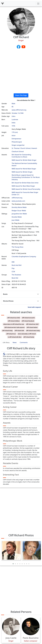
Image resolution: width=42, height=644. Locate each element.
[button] (13, 564)
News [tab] (15, 342)
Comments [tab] (24, 342)
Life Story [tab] (6, 342)
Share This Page (21, 95)
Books (5, 294)
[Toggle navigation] (38, 4)
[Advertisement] (21, 71)
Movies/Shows (8, 301)
